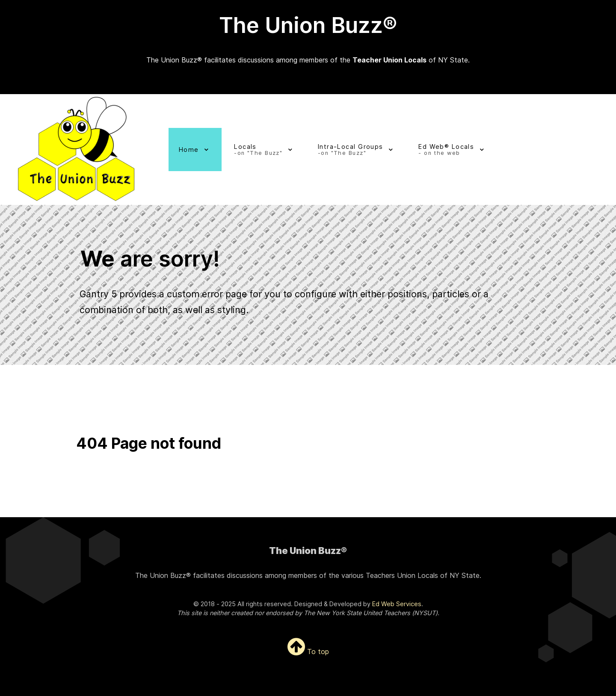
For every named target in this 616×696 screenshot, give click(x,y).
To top (308, 652)
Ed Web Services (397, 604)
